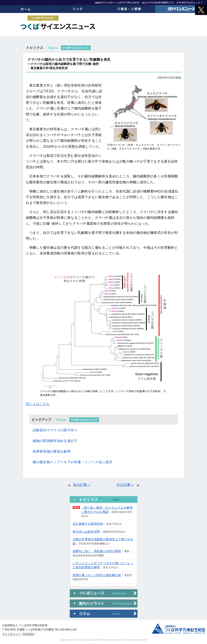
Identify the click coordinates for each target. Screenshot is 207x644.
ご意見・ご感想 (129, 9)
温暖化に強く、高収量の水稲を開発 (97, 551)
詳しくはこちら (38, 404)
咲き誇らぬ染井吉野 (86, 532)
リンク (78, 9)
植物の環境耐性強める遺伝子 (55, 441)
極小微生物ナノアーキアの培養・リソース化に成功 (72, 462)
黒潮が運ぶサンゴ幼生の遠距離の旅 (97, 575)
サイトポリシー (11, 634)
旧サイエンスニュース (181, 9)
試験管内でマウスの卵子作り (55, 430)
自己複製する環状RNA (88, 524)
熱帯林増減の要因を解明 (52, 451)
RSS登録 (28, 634)
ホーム (26, 9)
